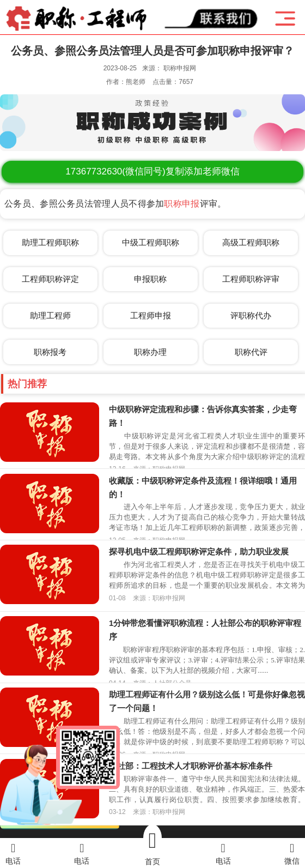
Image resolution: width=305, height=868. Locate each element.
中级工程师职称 (151, 242)
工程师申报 (151, 315)
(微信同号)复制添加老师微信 (152, 171)
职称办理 (150, 352)
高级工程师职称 (251, 242)
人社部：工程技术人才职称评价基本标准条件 (191, 766)
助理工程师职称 (50, 242)
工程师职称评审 (251, 279)
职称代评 (251, 352)
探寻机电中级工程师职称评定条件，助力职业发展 (199, 551)
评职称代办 (251, 315)
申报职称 (150, 279)
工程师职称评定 (50, 279)
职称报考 (50, 352)
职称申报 (182, 204)
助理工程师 (50, 315)
